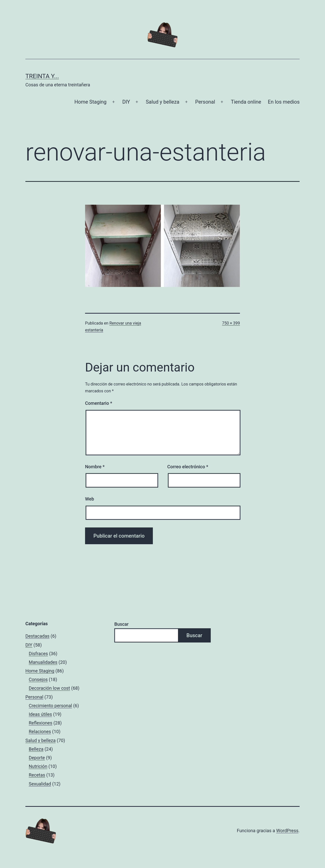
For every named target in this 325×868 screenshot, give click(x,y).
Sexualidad (40, 784)
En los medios (284, 102)
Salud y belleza (162, 102)
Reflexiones (40, 723)
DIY (126, 102)
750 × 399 (231, 323)
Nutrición (38, 766)
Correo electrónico (188, 467)
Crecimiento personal (50, 706)
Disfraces (38, 654)
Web (90, 499)
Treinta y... (42, 76)
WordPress (287, 831)
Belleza (36, 749)
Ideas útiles (40, 714)
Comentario (99, 403)
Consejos (38, 679)
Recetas (37, 775)
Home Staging (90, 102)
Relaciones (40, 732)
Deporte (37, 758)
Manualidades (43, 662)
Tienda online (246, 102)
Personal (205, 102)
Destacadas (37, 636)
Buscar (121, 624)
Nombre (95, 467)
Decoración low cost (49, 688)
